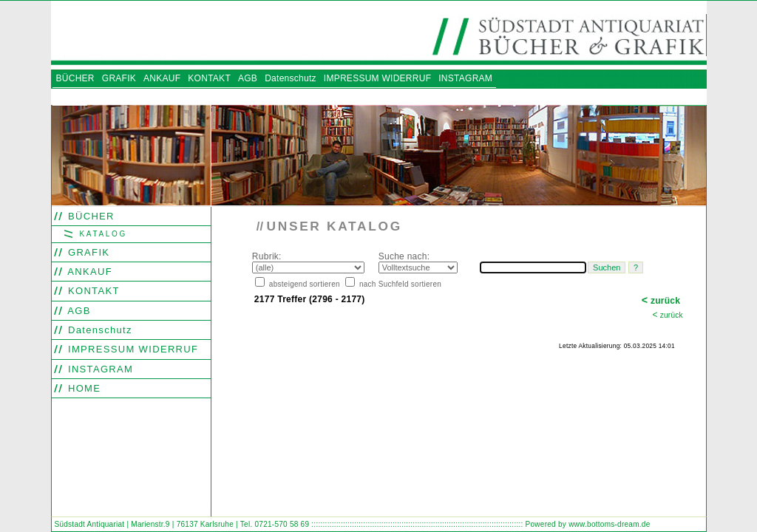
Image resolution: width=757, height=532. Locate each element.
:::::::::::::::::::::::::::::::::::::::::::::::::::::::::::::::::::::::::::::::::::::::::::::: (417, 524)
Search (261, 376)
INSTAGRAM (99, 369)
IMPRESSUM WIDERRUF (131, 349)
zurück (661, 301)
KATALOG (101, 234)
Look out (316, 376)
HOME (82, 388)
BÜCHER (89, 216)
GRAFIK (87, 252)
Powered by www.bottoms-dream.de (588, 524)
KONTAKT (92, 291)
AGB (78, 311)
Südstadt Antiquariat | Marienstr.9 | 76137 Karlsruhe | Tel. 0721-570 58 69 (182, 524)
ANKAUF (88, 272)
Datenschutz (98, 330)
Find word (287, 376)
